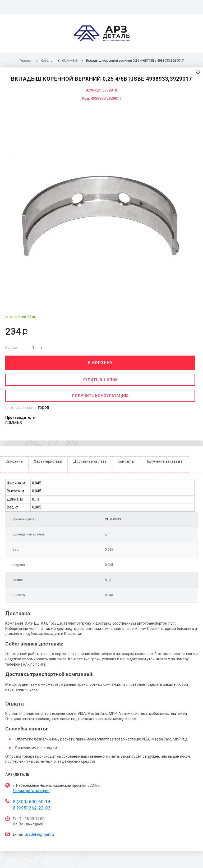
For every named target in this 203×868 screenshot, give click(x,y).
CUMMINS (70, 60)
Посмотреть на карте (31, 791)
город (43, 407)
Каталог (48, 60)
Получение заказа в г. (165, 461)
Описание (14, 461)
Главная (26, 60)
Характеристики (48, 461)
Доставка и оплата (90, 461)
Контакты (126, 461)
